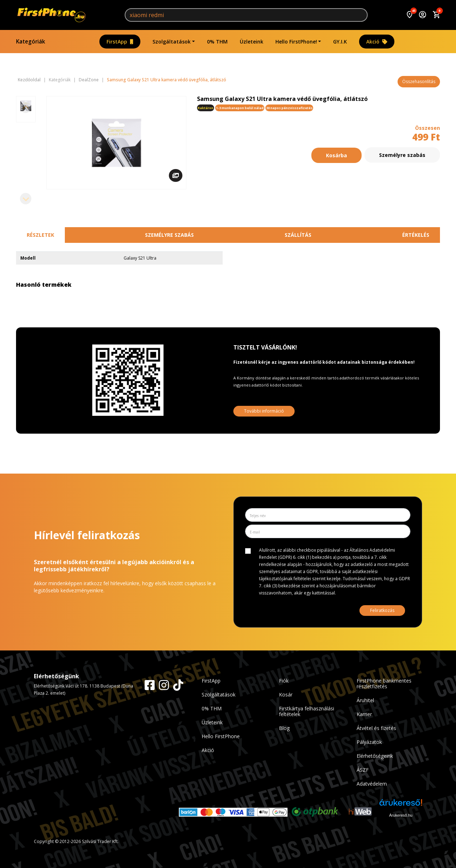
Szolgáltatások (172, 42)
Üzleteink (252, 42)
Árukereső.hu (401, 815)
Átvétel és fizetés (376, 728)
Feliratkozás (382, 610)
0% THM (217, 42)
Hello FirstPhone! (296, 42)
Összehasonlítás (419, 81)
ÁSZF (363, 770)
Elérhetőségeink (375, 756)
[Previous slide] (26, 107)
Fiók (284, 681)
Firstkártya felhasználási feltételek (307, 711)
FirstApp (120, 42)
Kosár (286, 695)
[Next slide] (26, 199)
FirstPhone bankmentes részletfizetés (384, 683)
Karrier (364, 714)
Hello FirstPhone (221, 736)
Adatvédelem (372, 784)
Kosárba (336, 155)
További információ (264, 411)
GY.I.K (340, 42)
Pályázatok (369, 742)
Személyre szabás (402, 155)
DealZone (89, 80)
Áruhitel (365, 700)
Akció (377, 42)
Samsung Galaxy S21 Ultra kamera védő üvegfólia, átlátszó (167, 80)
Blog (284, 728)
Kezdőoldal (29, 80)
